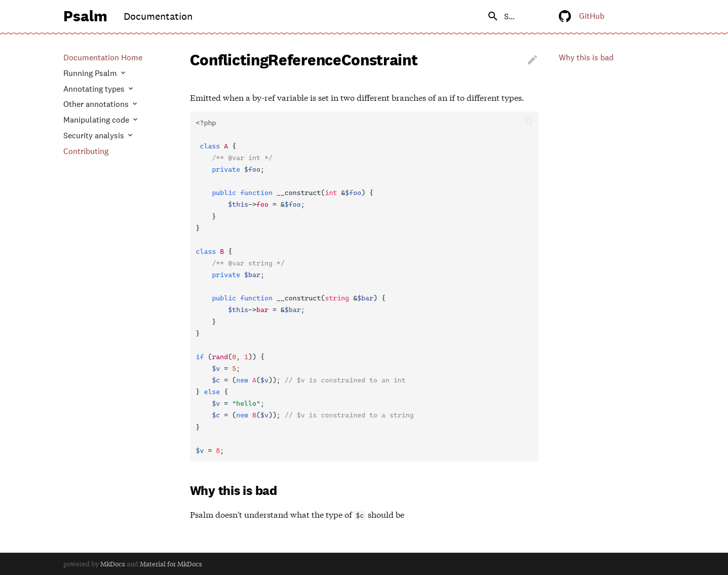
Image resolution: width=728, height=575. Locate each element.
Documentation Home (103, 58)
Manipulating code (97, 120)
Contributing (86, 151)
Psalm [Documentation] (85, 16)
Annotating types (95, 89)
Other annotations (97, 104)
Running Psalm (91, 73)
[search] (480, 16)
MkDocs (113, 564)
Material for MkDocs (171, 564)
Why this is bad (586, 58)
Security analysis (95, 136)
